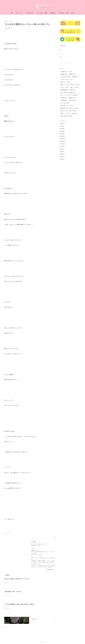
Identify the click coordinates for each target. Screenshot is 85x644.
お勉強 (74, 115)
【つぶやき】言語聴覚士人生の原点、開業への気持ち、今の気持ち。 (20, 604)
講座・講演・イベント (67, 107)
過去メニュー (65, 86)
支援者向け (53, 13)
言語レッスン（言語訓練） (66, 59)
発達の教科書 (64, 92)
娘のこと (73, 113)
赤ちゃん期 (64, 94)
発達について (75, 86)
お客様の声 (64, 110)
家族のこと (64, 113)
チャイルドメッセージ (67, 81)
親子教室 (72, 76)
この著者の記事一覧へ (51, 569)
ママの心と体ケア (66, 79)
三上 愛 (33, 542)
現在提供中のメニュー (66, 73)
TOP (12, 13)
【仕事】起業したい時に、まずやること (13, 592)
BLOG (73, 13)
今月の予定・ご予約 (64, 13)
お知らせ (72, 102)
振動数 (75, 79)
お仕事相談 (64, 102)
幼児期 (75, 97)
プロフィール (19, 13)
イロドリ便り (65, 105)
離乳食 (72, 94)
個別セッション (65, 84)
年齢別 (73, 92)
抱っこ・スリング (66, 97)
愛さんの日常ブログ (66, 118)
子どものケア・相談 (42, 13)
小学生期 (64, 99)
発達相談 (64, 76)
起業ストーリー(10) (7, 533)
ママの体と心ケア (30, 13)
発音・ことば (75, 89)
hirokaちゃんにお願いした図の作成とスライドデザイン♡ (17, 579)
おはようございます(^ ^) (9, 594)
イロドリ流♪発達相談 (65, 55)
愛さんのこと (74, 110)
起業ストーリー (65, 115)
